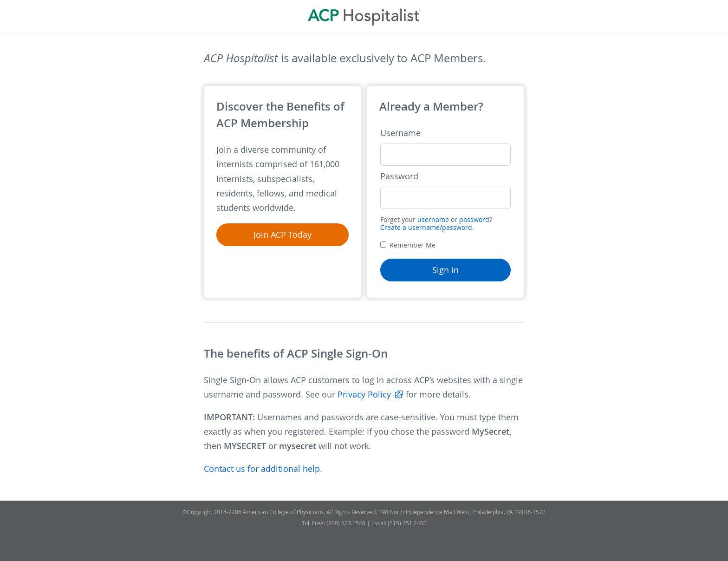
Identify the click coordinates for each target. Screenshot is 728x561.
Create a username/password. (427, 227)
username (433, 219)
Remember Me (408, 245)
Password (399, 176)
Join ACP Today (283, 235)
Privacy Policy (364, 395)
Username (400, 133)
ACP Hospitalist (364, 17)
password (474, 219)
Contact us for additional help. (263, 469)
